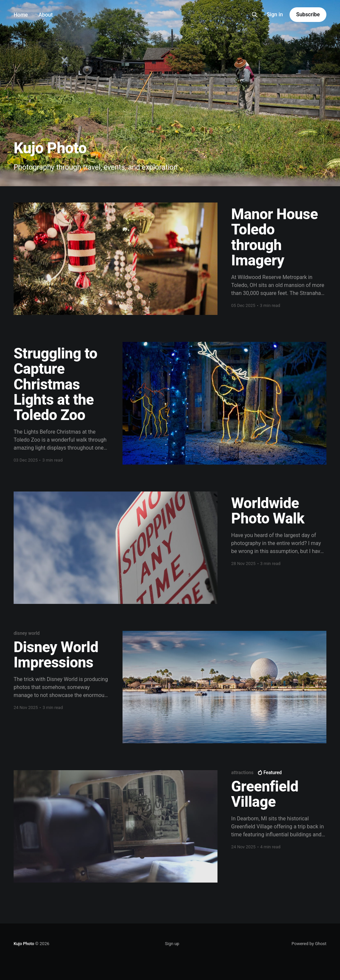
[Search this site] (255, 15)
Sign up (172, 944)
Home (21, 15)
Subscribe (308, 14)
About (46, 15)
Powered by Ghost (309, 944)
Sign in (275, 14)
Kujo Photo (24, 944)
